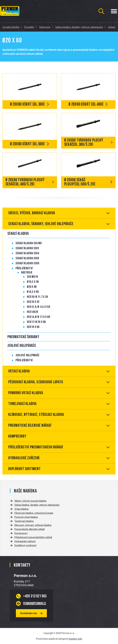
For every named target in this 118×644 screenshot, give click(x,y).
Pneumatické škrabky (23, 337)
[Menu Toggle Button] (114, 11)
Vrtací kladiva (19, 371)
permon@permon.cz (35, 603)
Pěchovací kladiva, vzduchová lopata (36, 382)
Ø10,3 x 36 (33, 282)
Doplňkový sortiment (24, 469)
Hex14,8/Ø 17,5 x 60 (38, 317)
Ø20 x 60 (32, 287)
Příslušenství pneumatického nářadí (36, 447)
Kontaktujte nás (29, 613)
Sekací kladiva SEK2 (27, 248)
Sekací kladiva (18, 234)
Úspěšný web (75, 639)
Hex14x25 (33, 312)
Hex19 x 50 (33, 327)
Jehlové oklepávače (22, 346)
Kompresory (17, 436)
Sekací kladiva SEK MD (29, 243)
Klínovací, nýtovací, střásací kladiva (36, 415)
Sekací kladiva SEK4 (27, 253)
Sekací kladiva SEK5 (27, 258)
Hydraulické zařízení (24, 458)
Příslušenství (24, 268)
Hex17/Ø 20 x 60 (36, 322)
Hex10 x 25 (33, 302)
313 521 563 (35, 596)
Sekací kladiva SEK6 (27, 263)
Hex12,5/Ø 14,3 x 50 (38, 307)
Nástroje (27, 273)
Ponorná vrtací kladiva (26, 393)
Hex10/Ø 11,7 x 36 (37, 297)
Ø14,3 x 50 (33, 292)
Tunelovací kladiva (22, 404)
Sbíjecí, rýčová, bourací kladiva (32, 213)
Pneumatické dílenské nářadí (30, 425)
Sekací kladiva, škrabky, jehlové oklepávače (41, 224)
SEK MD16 (32, 277)
